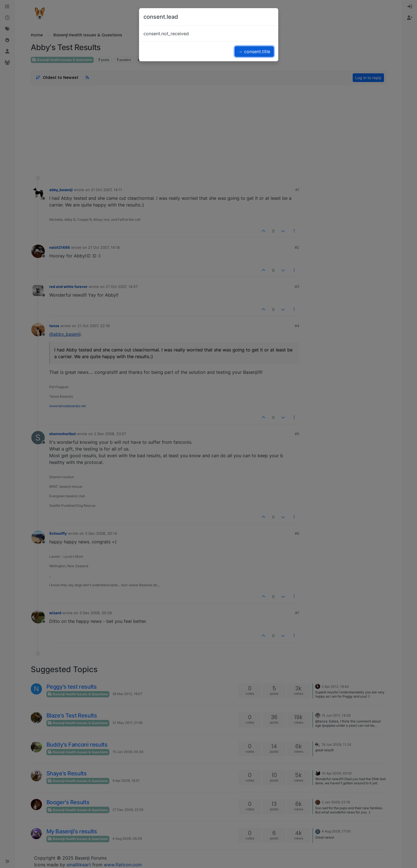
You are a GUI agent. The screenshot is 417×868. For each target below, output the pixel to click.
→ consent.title (254, 51)
